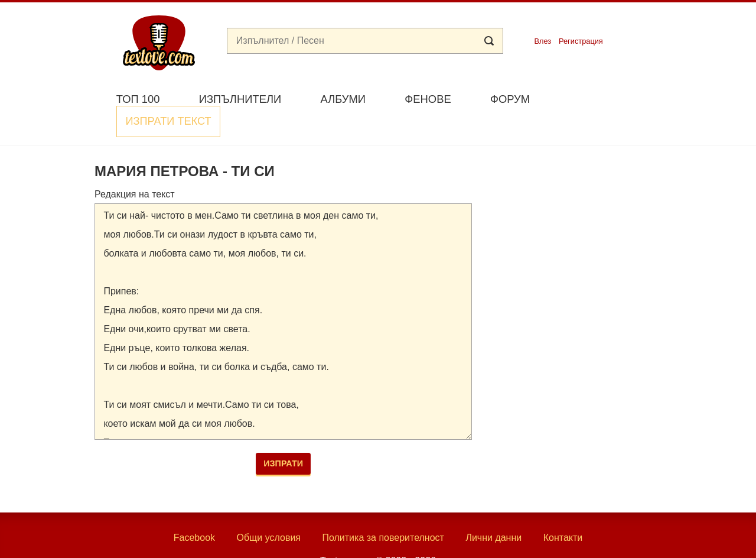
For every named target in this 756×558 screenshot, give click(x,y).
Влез (542, 41)
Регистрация (581, 41)
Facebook (194, 510)
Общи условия (268, 510)
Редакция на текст (135, 166)
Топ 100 (138, 99)
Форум (510, 99)
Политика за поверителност (383, 510)
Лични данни (493, 510)
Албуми (343, 99)
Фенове (428, 99)
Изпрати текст (605, 98)
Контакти (563, 510)
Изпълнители (240, 99)
